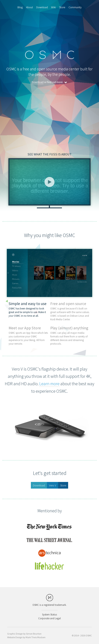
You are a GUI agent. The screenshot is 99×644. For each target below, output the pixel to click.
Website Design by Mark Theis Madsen (26, 637)
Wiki (53, 7)
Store (62, 7)
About (29, 7)
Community (75, 7)
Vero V (53, 485)
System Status (49, 614)
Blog (20, 7)
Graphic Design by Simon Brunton (24, 634)
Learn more (49, 384)
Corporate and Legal (49, 618)
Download (42, 7)
